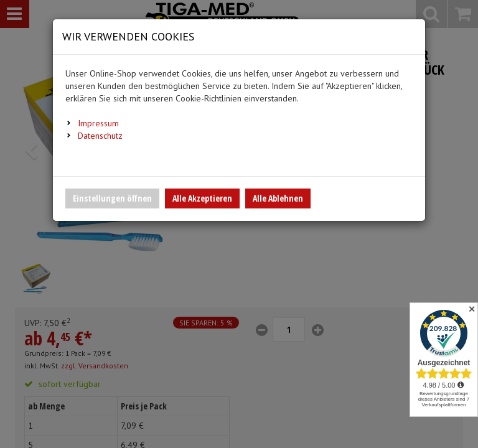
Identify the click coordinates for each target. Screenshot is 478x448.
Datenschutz (100, 136)
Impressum (98, 123)
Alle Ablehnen (278, 198)
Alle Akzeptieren (202, 198)
